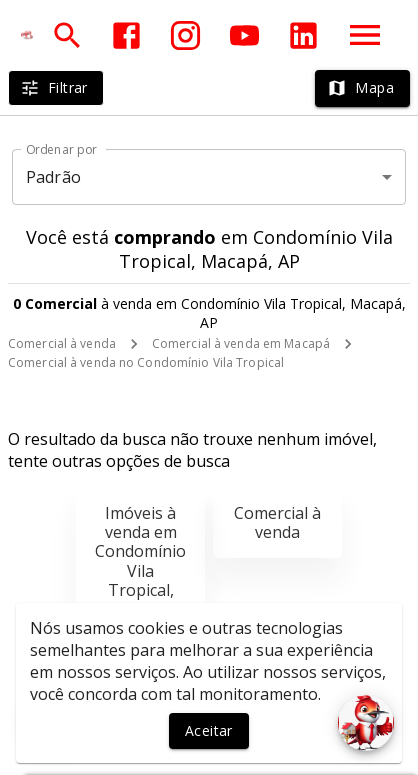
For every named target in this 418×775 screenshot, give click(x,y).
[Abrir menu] (365, 35)
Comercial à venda (62, 343)
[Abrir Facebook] (126, 35)
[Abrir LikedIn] (303, 35)
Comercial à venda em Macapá (241, 343)
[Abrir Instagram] (185, 35)
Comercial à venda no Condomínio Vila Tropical (146, 362)
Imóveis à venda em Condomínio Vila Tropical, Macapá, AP (140, 561)
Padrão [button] (53, 177)
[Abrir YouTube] (244, 35)
